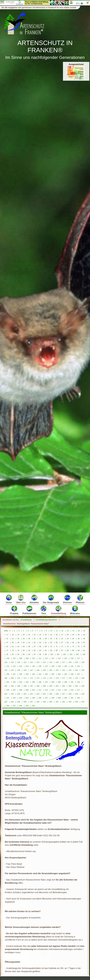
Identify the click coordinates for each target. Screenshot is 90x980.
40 (51, 639)
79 (18, 650)
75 (79, 646)
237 (46, 698)
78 (13, 650)
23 (40, 635)
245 (19, 702)
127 (64, 662)
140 (66, 666)
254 (76, 702)
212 (46, 690)
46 (84, 639)
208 (21, 690)
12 (62, 631)
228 (70, 694)
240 (66, 698)
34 (18, 639)
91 (84, 650)
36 (29, 639)
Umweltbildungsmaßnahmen (46, 620)
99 (46, 654)
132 (14, 666)
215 (66, 690)
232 (14, 698)
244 (12, 702)
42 (62, 639)
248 (38, 702)
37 (35, 639)
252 (64, 702)
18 (13, 635)
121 (25, 662)
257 (14, 706)
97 (35, 654)
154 (76, 670)
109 (27, 658)
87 (62, 650)
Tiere (44, 610)
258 (21, 706)
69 (46, 646)
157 (14, 674)
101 (58, 654)
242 (78, 698)
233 (21, 698)
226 (57, 694)
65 (24, 646)
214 (59, 690)
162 (46, 674)
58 (68, 643)
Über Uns (21, 599)
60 (79, 643)
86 (57, 650)
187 (46, 682)
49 (18, 643)
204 (76, 686)
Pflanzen (80, 599)
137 (46, 666)
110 (33, 658)
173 (38, 678)
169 (12, 678)
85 (51, 650)
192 (78, 682)
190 (66, 682)
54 (46, 643)
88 (68, 650)
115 (66, 658)
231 (8, 698)
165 (66, 674)
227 (64, 694)
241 (72, 698)
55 (51, 643)
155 (83, 670)
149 (44, 670)
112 (46, 658)
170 (19, 678)
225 (51, 694)
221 (25, 694)
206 (8, 690)
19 (18, 635)
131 (8, 666)
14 (73, 631)
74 (73, 646)
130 (83, 662)
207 (14, 690)
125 (51, 662)
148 (38, 670)
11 (57, 631)
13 (68, 631)
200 (51, 686)
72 (62, 646)
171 (25, 678)
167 (78, 674)
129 (76, 662)
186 (40, 682)
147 (31, 670)
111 (40, 658)
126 (57, 662)
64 (18, 646)
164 (59, 674)
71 (57, 646)
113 (53, 658)
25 (51, 635)
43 (68, 639)
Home (9, 599)
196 (25, 686)
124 (44, 662)
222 (31, 694)
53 (40, 643)
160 (33, 674)
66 (29, 646)
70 (51, 646)
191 (72, 682)
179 (76, 678)
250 (51, 702)
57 (62, 643)
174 (44, 678)
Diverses (67, 599)
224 (44, 694)
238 (53, 698)
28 (68, 635)
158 (21, 674)
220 (19, 694)
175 (51, 678)
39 (46, 639)
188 (53, 682)
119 (12, 662)
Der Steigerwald (51, 599)
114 (59, 658)
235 (33, 698)
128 (70, 662)
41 (57, 639)
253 (70, 702)
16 (84, 631)
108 (21, 658)
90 (79, 650)
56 (57, 643)
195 (19, 686)
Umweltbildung (59, 610)
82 (35, 650)
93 (13, 654)
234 (27, 698)
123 (38, 662)
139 (59, 666)
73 (68, 646)
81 (29, 650)
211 (40, 690)
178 (70, 678)
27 (62, 635)
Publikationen (29, 610)
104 (77, 654)
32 (7, 639)
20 (24, 635)
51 (29, 643)
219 (12, 694)
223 (38, 694)
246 (25, 702)
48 (13, 643)
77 (7, 650)
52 (35, 643)
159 (27, 674)
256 (8, 706)
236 (40, 698)
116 (72, 658)
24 (46, 635)
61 (84, 643)
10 (51, 631)
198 (38, 686)
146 (25, 670)
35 (24, 639)
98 (40, 654)
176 (57, 678)
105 (84, 654)
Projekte (14, 610)
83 (40, 650)
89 (73, 650)
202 (64, 686)
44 (73, 639)
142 (78, 666)
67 (35, 646)
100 (52, 654)
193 (6, 686)
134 (27, 666)
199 (44, 686)
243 (6, 702)
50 (24, 643)
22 (35, 635)
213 (53, 690)
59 (73, 643)
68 (40, 646)
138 (53, 666)
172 (31, 678)
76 (84, 646)
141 (72, 666)
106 (8, 658)
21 (29, 635)
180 (83, 678)
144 (12, 670)
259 (27, 706)
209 (27, 690)
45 (79, 639)
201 (57, 686)
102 (64, 654)
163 (53, 674)
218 (6, 694)
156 (8, 674)
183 (21, 682)
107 (14, 658)
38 (40, 639)
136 (40, 666)
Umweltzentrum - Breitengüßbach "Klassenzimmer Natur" (26, 624)
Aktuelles (34, 599)
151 (57, 670)
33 (13, 639)
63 (13, 646)
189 (59, 682)
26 (57, 635)
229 (76, 694)
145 (19, 670)
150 (51, 670)
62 (7, 646)
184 (27, 682)
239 (59, 698)
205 (83, 686)
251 (57, 702)
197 (31, 686)
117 (78, 658)
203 (70, 686)
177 (64, 678)
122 (31, 662)
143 (6, 670)
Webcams (75, 610)
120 (19, 662)
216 (72, 690)
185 (33, 682)
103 (71, 654)
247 (31, 702)
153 (70, 670)
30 (79, 635)
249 (44, 702)
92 (7, 654)
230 (83, 694)
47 (7, 643)
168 (6, 678)
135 (33, 666)
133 (21, 666)
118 (6, 662)
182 (14, 682)
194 (12, 686)
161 (40, 674)
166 (72, 674)
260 (33, 706)
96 (29, 654)
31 (84, 635)
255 (83, 702)
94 (18, 654)
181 (8, 682)
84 (46, 650)
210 (33, 690)
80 (24, 650)
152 (64, 670)
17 (7, 635)
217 (78, 690)
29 (73, 635)
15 (79, 631)
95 (24, 654)
